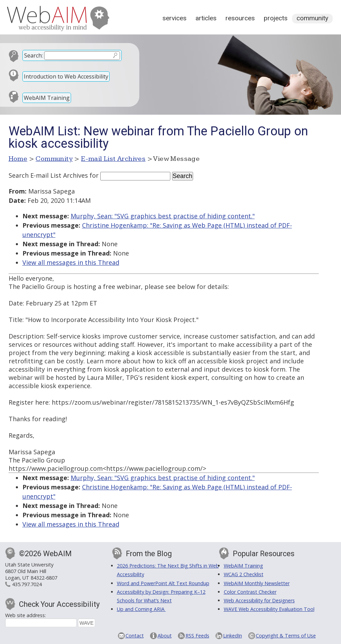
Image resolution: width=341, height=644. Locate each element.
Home (18, 159)
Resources (240, 18)
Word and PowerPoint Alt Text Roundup (163, 583)
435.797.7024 (27, 584)
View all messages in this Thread (71, 262)
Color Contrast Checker (250, 592)
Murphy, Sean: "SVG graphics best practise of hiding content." (163, 216)
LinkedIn (233, 636)
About (165, 636)
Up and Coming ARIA (141, 609)
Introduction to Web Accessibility (66, 76)
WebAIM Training (47, 98)
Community (312, 18)
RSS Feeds (197, 636)
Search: (33, 55)
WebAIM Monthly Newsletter (257, 583)
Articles (206, 18)
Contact (135, 636)
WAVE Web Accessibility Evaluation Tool (269, 609)
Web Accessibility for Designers (259, 600)
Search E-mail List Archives (48, 175)
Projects (276, 18)
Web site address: (26, 615)
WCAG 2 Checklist (244, 574)
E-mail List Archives (113, 159)
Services (174, 18)
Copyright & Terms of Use (286, 636)
